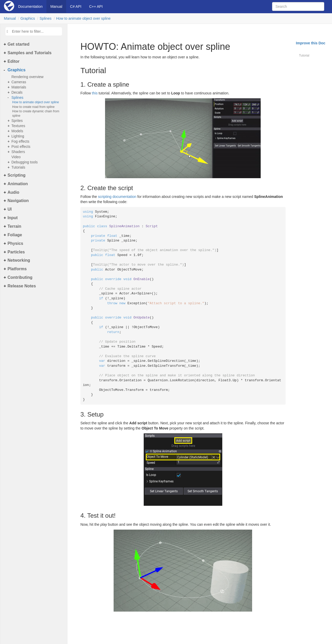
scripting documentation (117, 197)
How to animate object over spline (83, 18)
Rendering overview (27, 77)
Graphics (28, 18)
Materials (19, 87)
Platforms (17, 269)
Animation (18, 184)
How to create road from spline (33, 107)
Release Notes (22, 286)
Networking (19, 260)
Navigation (18, 201)
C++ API (96, 6)
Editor (13, 61)
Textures (18, 126)
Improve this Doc (311, 43)
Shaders (18, 152)
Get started (18, 44)
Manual (56, 6)
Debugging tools (25, 162)
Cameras (19, 82)
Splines (46, 18)
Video (16, 157)
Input (13, 218)
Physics (15, 243)
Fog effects (20, 141)
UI (10, 209)
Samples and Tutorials (30, 53)
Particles (16, 252)
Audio (13, 192)
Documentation (30, 6)
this (95, 93)
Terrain (14, 226)
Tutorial (304, 56)
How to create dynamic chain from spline (36, 113)
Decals (17, 92)
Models (17, 131)
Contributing (20, 277)
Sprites (17, 121)
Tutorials (18, 167)
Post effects (21, 147)
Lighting (18, 136)
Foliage (15, 235)
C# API (76, 6)
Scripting (16, 175)
